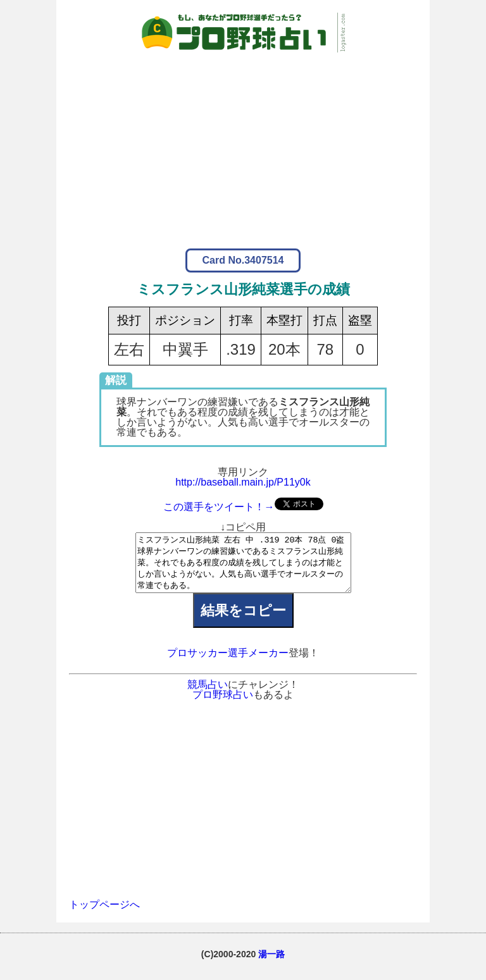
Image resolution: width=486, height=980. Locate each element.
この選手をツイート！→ (219, 507)
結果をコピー (243, 622)
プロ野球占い (223, 706)
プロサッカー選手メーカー (228, 664)
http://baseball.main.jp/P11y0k (243, 482)
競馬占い (208, 696)
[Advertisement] (243, 141)
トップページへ (104, 916)
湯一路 (271, 965)
